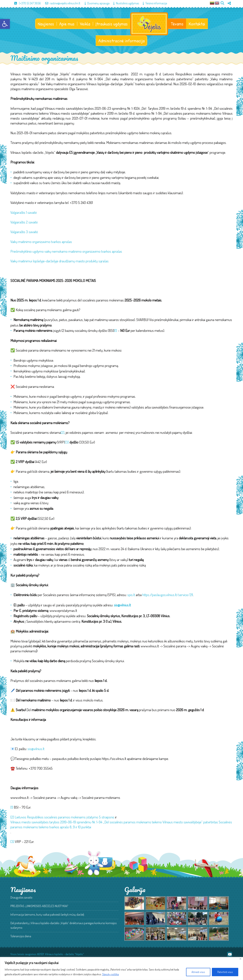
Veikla (85, 24)
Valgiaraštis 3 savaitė (24, 232)
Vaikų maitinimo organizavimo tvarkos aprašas (41, 242)
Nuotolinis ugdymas (124, 3)
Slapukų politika (110, 974)
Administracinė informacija (121, 41)
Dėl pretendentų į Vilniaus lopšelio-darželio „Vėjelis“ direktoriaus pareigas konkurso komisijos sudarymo (64, 926)
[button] (5, 24)
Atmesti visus (198, 972)
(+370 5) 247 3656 (26, 3)
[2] (63, 433)
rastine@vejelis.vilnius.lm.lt (61, 3)
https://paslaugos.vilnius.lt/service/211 (168, 595)
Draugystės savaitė (21, 898)
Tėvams (177, 24)
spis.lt (131, 595)
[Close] (240, 959)
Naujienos (46, 24)
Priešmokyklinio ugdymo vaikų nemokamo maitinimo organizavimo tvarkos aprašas (66, 252)
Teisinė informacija (153, 3)
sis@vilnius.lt (36, 749)
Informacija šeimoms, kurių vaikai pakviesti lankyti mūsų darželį (47, 915)
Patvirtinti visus (225, 972)
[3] (67, 442)
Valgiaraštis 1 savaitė (24, 213)
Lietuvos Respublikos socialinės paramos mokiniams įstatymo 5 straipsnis (65, 817)
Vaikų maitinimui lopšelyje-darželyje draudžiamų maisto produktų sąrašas (60, 261)
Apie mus (67, 24)
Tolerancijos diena (21, 937)
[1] (116, 331)
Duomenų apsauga (95, 3)
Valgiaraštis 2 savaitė (24, 222)
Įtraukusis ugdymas (111, 24)
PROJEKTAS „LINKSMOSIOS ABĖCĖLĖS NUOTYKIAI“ (39, 906)
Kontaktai (197, 24)
